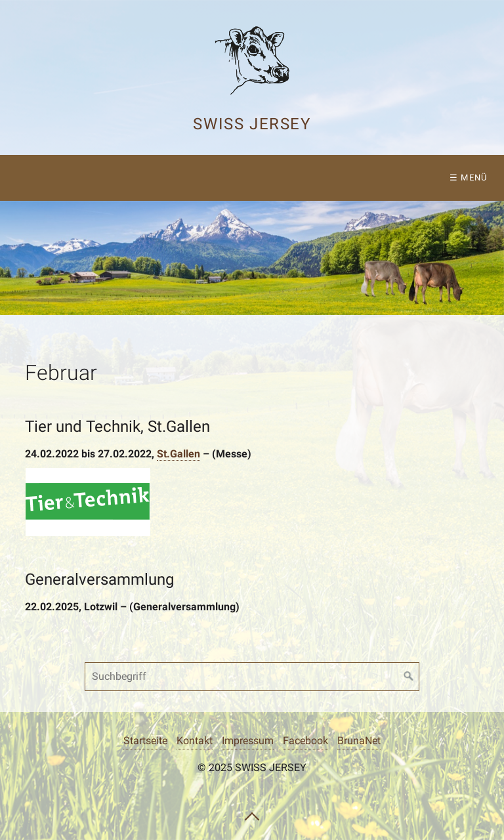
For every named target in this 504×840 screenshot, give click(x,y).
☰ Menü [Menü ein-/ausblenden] (469, 178)
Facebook (305, 741)
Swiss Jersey (252, 124)
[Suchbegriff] (252, 677)
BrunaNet (359, 741)
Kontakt (195, 741)
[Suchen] (409, 677)
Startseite (145, 741)
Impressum (248, 741)
